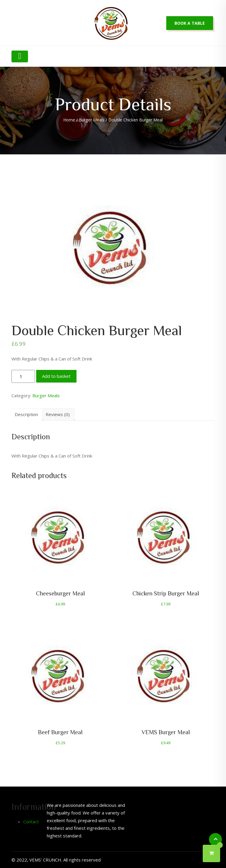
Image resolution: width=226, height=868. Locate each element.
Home (69, 120)
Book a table (190, 23)
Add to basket (56, 376)
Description (26, 414)
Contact (31, 822)
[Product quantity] (23, 376)
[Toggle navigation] (20, 56)
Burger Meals (92, 120)
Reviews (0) (58, 414)
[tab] (26, 414)
